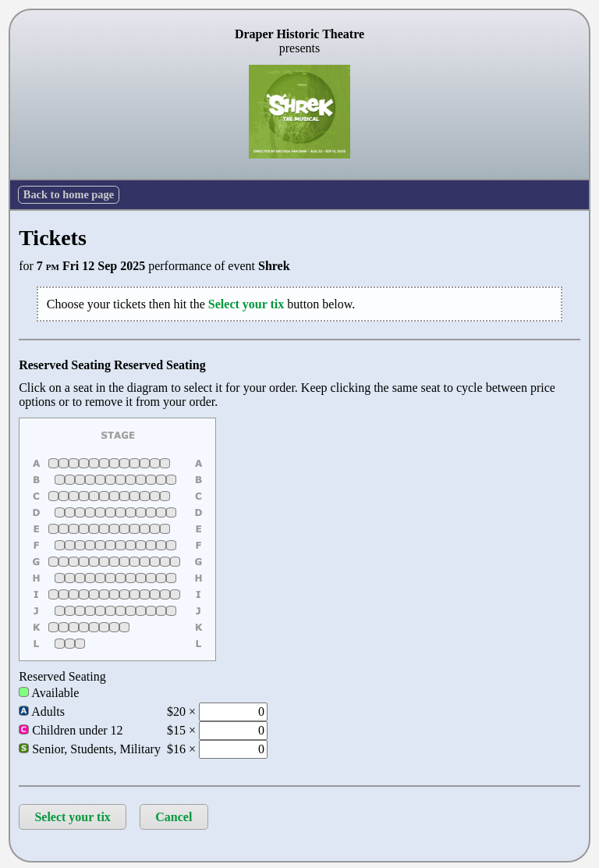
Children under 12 (71, 730)
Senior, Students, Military (90, 749)
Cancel (174, 817)
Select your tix (72, 817)
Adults (42, 711)
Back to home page (69, 194)
